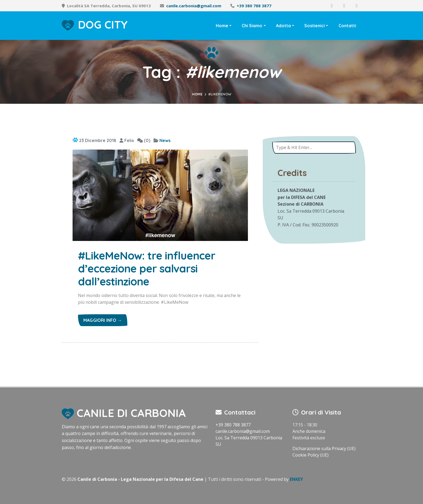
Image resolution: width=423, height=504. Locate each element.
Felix (127, 140)
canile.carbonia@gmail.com (194, 6)
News (165, 140)
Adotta (283, 26)
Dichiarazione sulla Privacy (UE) (324, 448)
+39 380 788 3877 (254, 6)
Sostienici (315, 26)
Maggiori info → (103, 320)
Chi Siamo (252, 26)
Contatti (347, 26)
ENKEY (296, 479)
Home (222, 26)
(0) (144, 140)
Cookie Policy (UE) (311, 455)
